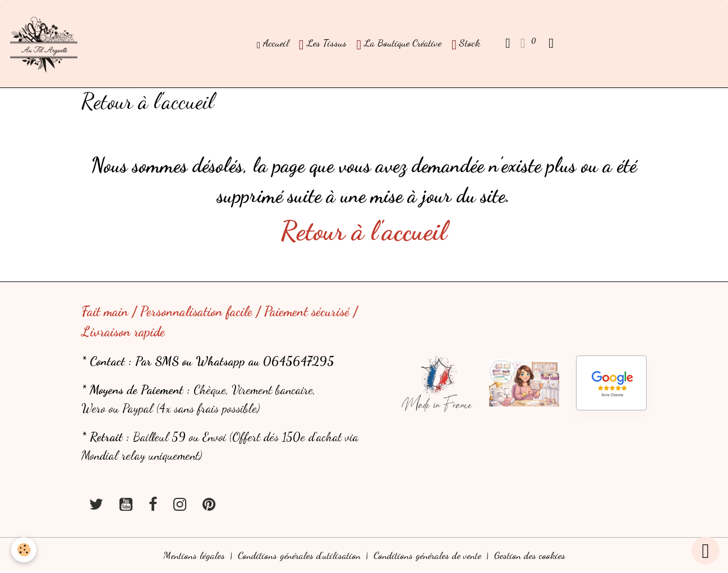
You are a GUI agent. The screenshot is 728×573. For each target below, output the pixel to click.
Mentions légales (194, 555)
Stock (466, 45)
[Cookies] (24, 550)
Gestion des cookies (530, 555)
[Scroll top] (706, 551)
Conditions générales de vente (427, 555)
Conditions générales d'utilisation (299, 555)
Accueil (273, 43)
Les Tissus (323, 45)
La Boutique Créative (399, 45)
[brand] (46, 44)
